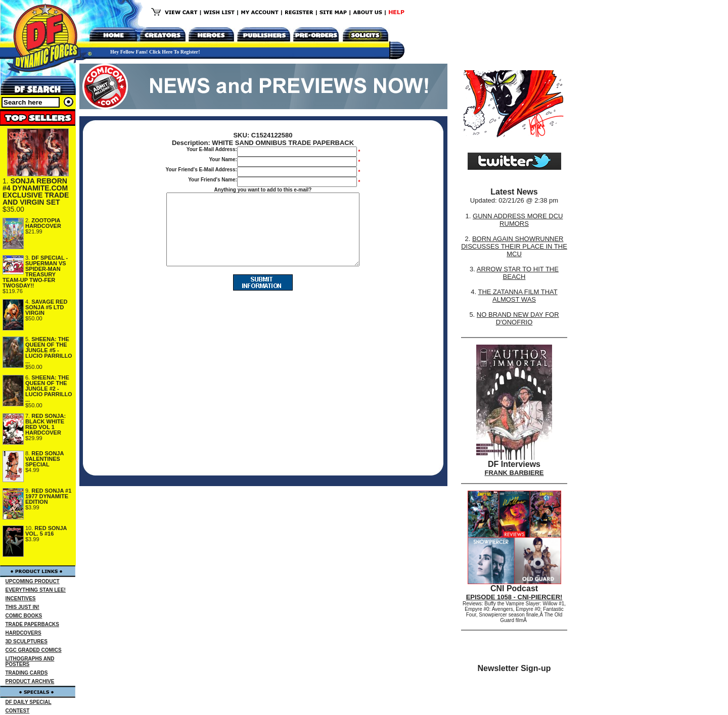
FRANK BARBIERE (514, 473)
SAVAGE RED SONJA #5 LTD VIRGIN (46, 307)
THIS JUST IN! (22, 607)
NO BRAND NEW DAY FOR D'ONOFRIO (518, 318)
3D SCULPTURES (27, 641)
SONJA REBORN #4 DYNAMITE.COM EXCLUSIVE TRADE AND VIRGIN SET (36, 192)
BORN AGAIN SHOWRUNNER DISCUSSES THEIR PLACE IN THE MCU (514, 246)
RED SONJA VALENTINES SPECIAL (44, 459)
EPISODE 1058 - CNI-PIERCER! (514, 597)
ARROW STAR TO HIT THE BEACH (518, 273)
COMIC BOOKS (24, 616)
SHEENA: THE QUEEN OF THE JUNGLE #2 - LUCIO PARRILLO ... (49, 389)
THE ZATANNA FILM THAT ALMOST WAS (518, 296)
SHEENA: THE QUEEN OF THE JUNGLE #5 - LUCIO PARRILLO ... (49, 350)
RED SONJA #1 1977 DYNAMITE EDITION (48, 496)
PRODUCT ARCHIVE (30, 681)
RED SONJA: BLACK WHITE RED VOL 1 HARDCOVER (45, 424)
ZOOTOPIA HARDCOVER (43, 223)
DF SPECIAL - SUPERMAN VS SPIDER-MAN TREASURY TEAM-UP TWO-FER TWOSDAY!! (35, 272)
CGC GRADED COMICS (34, 650)
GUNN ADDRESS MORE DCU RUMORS (518, 220)
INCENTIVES (21, 599)
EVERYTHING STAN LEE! (36, 590)
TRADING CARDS (27, 673)
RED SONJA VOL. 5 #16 (46, 531)
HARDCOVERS (24, 633)
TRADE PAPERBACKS (33, 624)
